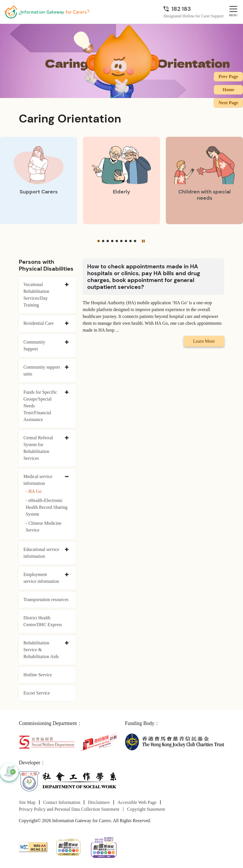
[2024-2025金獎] (68, 846)
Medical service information (38, 480)
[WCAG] (33, 846)
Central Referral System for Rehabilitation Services (38, 448)
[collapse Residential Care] (67, 324)
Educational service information (41, 553)
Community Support (34, 345)
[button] (99, 241)
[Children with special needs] (204, 180)
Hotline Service (38, 675)
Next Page (228, 103)
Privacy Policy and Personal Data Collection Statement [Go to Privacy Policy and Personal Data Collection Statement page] (69, 809)
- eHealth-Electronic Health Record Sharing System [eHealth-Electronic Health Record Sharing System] (47, 507)
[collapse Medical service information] (67, 477)
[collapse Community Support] (67, 342)
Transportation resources (46, 600)
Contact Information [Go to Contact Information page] (62, 802)
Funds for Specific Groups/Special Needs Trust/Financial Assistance (40, 406)
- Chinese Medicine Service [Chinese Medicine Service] (43, 527)
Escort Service (37, 693)
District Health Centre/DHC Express (43, 621)
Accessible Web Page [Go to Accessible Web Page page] (137, 802)
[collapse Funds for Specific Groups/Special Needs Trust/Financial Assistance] (67, 393)
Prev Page (228, 76)
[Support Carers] (39, 180)
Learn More (204, 341)
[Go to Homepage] (46, 12)
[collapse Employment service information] (67, 575)
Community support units (42, 370)
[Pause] (143, 241)
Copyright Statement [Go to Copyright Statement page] (146, 809)
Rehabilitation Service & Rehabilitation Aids (41, 650)
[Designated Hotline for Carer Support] (194, 9)
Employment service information (41, 578)
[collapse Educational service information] (67, 550)
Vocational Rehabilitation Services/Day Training (36, 295)
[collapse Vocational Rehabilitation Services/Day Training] (67, 285)
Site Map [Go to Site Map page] (27, 802)
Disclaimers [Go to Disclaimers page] (99, 802)
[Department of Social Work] (68, 781)
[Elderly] (121, 180)
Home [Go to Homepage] (228, 90)
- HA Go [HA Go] (33, 491)
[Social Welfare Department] (47, 741)
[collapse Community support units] (67, 367)
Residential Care (38, 323)
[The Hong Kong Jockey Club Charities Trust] (175, 741)
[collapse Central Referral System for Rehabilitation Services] (67, 438)
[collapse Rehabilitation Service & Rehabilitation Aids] (67, 643)
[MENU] (233, 9)
